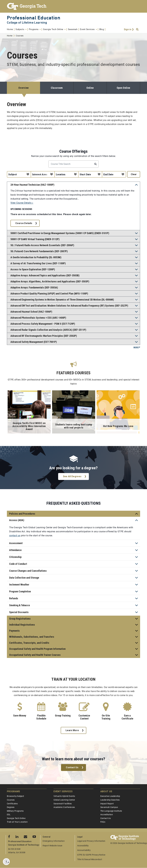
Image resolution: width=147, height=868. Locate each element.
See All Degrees (72, 476)
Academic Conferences (64, 807)
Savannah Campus (109, 807)
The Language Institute (111, 811)
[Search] (138, 29)
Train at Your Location (17, 822)
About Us (106, 791)
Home (10, 36)
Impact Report (107, 804)
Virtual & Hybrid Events (64, 796)
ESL (9, 815)
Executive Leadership (110, 796)
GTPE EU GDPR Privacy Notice (91, 855)
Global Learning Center (64, 800)
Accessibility (83, 846)
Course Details (24, 223)
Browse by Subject (15, 796)
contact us (15, 536)
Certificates (12, 804)
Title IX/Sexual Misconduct (90, 859)
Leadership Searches (110, 800)
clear (134, 174)
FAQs (103, 822)
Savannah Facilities (63, 804)
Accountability (84, 850)
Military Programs (15, 811)
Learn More (72, 730)
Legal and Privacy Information (91, 841)
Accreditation (107, 815)
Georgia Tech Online (16, 818)
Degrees (11, 807)
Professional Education (34, 18)
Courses (11, 800)
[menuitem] (11, 29)
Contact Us (72, 767)
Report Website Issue (52, 846)
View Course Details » (22, 203)
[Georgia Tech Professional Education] (73, 6)
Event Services (63, 791)
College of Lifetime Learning (27, 23)
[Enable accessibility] (6, 862)
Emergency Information (54, 841)
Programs (13, 791)
